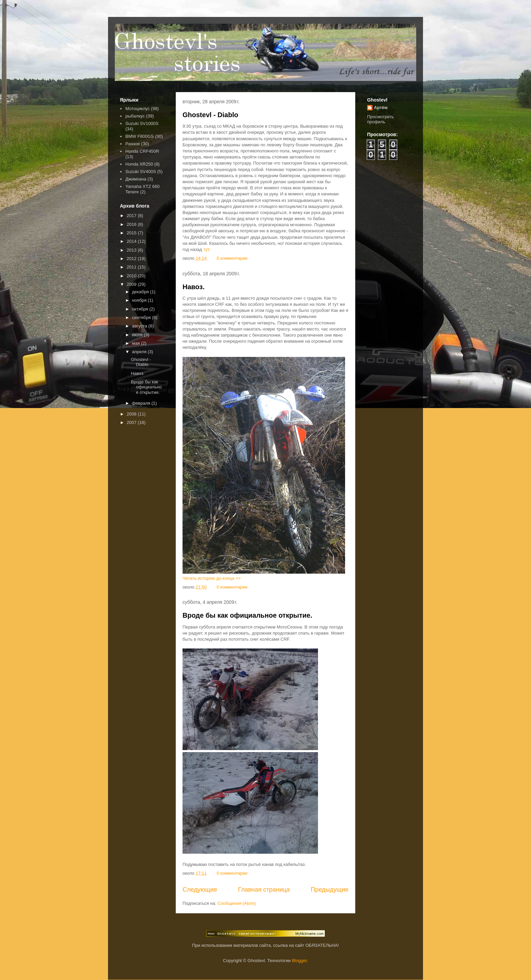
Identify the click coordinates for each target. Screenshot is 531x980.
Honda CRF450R (142, 151)
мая (137, 343)
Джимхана (136, 179)
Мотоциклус (137, 109)
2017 (132, 216)
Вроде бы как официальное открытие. (247, 615)
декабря (141, 292)
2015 (132, 233)
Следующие (200, 890)
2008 (132, 414)
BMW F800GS (140, 136)
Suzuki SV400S (141, 172)
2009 (132, 284)
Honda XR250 (139, 164)
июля (138, 335)
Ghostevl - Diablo (210, 115)
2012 (132, 259)
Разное (133, 144)
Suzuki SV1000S (142, 123)
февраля (142, 403)
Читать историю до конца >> (212, 578)
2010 (132, 276)
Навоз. (194, 287)
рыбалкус (135, 116)
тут (206, 249)
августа (140, 326)
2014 (132, 241)
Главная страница (264, 890)
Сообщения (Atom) (237, 903)
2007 (132, 422)
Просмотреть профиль (380, 119)
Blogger (299, 961)
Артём (381, 108)
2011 (132, 267)
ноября (140, 300)
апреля (140, 352)
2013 (132, 250)
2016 (132, 224)
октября (141, 309)
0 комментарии (232, 258)
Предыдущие (330, 890)
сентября (142, 317)
